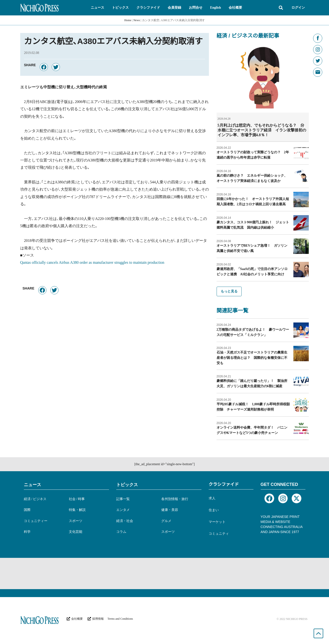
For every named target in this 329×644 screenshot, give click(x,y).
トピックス (127, 484)
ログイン (298, 8)
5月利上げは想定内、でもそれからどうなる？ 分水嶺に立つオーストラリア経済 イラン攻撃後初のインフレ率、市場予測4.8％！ (262, 130)
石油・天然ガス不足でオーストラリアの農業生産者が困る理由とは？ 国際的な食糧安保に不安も (252, 357)
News (137, 20)
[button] (97, 8)
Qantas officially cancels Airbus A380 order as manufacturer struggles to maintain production (92, 262)
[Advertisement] (165, 573)
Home (128, 20)
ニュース (32, 484)
